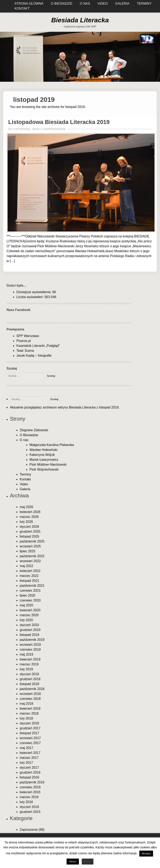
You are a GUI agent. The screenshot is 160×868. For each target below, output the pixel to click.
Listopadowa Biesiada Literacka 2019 (59, 122)
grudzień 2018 (30, 679)
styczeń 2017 (29, 768)
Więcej (88, 861)
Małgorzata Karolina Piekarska (52, 445)
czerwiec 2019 (30, 650)
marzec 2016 (29, 797)
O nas (24, 440)
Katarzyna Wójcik (42, 455)
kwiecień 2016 (30, 792)
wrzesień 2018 (30, 694)
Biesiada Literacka (80, 20)
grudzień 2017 (30, 728)
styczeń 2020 (29, 625)
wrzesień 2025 (30, 546)
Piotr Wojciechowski (44, 469)
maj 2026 (26, 507)
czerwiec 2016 (30, 787)
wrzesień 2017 (30, 738)
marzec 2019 (29, 664)
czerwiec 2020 (30, 600)
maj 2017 (26, 748)
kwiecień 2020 (30, 610)
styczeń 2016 (29, 807)
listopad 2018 (29, 684)
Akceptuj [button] (146, 853)
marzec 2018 (29, 713)
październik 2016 (32, 782)
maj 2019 (26, 654)
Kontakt (22, 9)
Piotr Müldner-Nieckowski (48, 465)
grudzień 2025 (30, 532)
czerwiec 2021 (30, 591)
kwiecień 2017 (30, 753)
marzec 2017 (29, 758)
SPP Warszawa (28, 336)
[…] (12, 261)
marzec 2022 (29, 576)
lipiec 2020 (28, 595)
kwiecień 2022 (30, 571)
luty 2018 (26, 718)
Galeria (25, 489)
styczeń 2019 (29, 674)
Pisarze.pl (24, 341)
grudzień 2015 (30, 812)
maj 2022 (26, 566)
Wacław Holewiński (43, 450)
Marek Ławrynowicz (44, 460)
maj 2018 (26, 704)
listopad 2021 (29, 581)
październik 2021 (32, 586)
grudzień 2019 (30, 630)
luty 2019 (26, 669)
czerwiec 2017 (30, 743)
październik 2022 (32, 556)
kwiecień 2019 (30, 659)
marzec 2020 (29, 615)
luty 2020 (26, 620)
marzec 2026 (29, 517)
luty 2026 (26, 522)
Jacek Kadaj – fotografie (34, 356)
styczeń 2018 (29, 723)
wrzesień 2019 (30, 645)
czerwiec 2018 (30, 699)
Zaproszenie (55, 129)
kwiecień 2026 (30, 512)
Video (24, 484)
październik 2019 (32, 640)
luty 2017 (26, 763)
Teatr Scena (25, 351)
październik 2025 (32, 541)
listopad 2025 (29, 536)
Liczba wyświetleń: (30, 297)
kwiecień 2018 (30, 709)
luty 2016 (26, 802)
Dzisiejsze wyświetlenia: (34, 292)
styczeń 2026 (29, 527)
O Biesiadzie (29, 435)
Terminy (25, 474)
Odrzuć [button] (73, 861)
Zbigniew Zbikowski (34, 430)
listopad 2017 (29, 733)
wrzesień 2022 (30, 561)
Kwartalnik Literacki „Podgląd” (38, 346)
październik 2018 (32, 689)
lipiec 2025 (28, 551)
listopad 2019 (29, 635)
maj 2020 (26, 605)
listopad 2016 (29, 777)
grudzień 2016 (30, 772)
